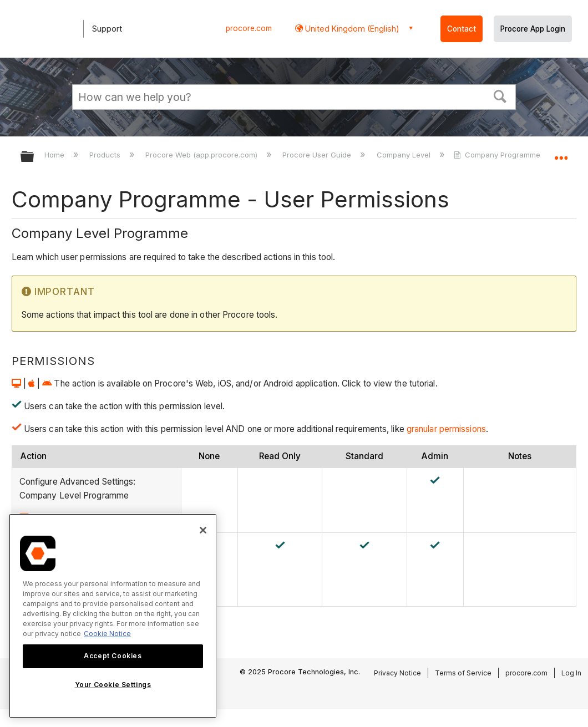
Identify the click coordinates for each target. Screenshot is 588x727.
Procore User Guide (318, 155)
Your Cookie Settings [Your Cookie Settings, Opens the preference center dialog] (113, 685)
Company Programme (498, 155)
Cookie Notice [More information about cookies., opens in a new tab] (107, 634)
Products (106, 155)
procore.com (249, 28)
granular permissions (445, 429)
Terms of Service (463, 673)
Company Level (405, 155)
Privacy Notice (397, 673)
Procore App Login (533, 29)
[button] (500, 95)
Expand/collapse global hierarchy (34, 157)
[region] (113, 616)
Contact (462, 29)
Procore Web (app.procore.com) (202, 155)
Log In (571, 673)
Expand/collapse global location (561, 153)
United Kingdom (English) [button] (351, 29)
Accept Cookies (113, 656)
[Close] (203, 530)
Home (55, 155)
